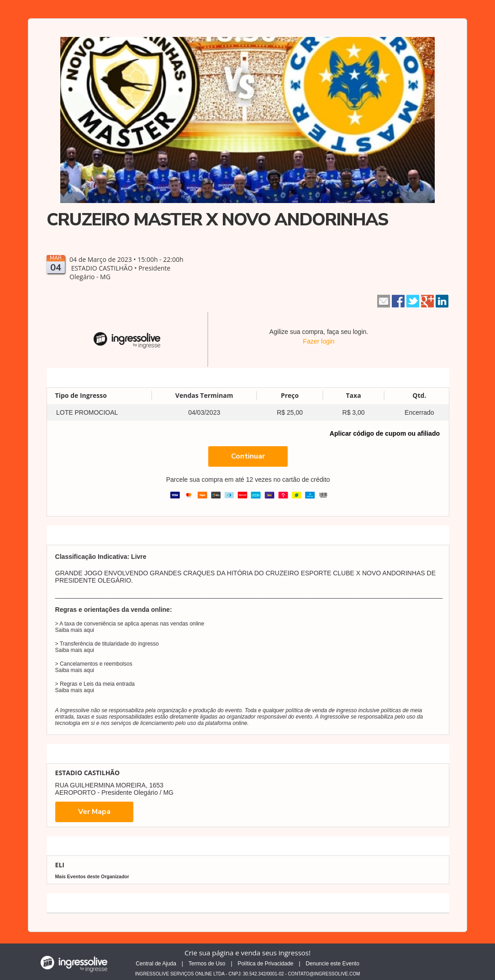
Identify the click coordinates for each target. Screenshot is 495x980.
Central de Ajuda (156, 964)
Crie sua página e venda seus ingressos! (247, 953)
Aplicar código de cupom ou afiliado (385, 433)
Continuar (248, 456)
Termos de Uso (207, 964)
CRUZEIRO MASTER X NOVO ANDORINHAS (217, 220)
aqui (89, 630)
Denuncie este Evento (332, 964)
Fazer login (319, 341)
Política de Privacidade (265, 964)
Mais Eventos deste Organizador (92, 876)
